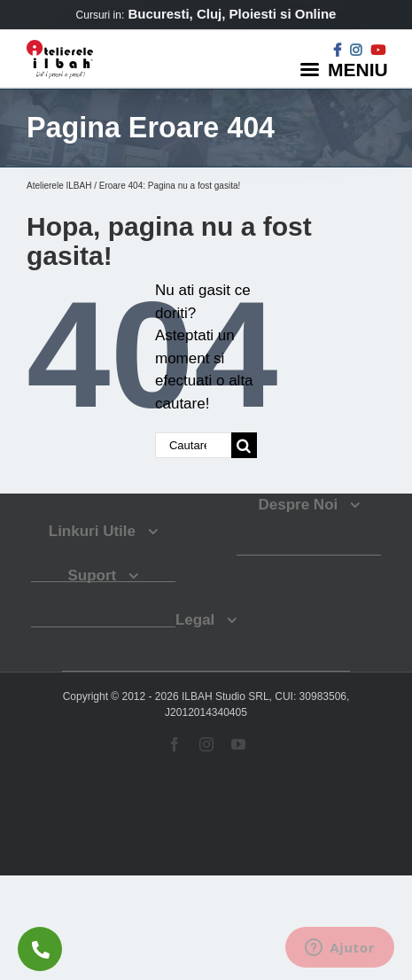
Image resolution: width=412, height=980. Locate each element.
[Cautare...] (193, 445)
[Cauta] (244, 445)
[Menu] (346, 69)
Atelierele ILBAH (59, 186)
